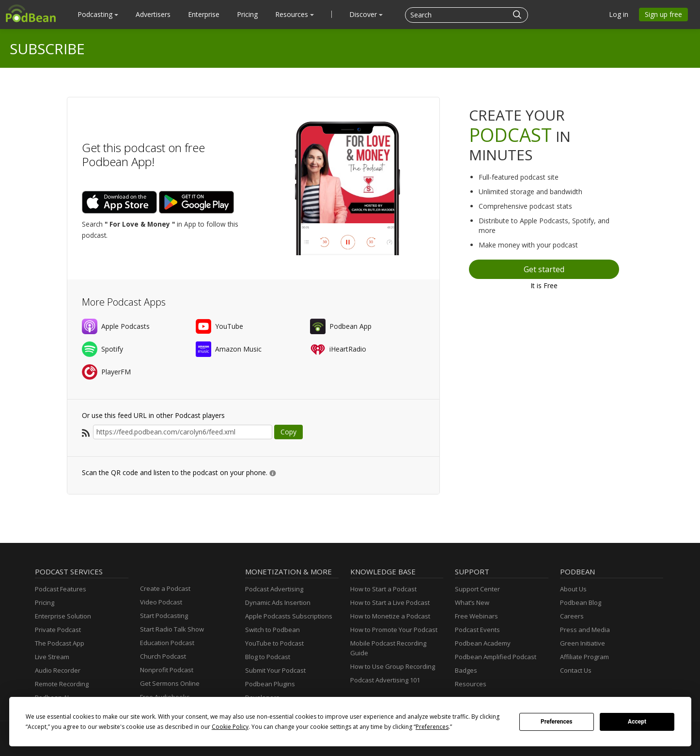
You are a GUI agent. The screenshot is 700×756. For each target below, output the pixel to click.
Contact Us (576, 670)
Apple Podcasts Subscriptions (289, 616)
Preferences (557, 722)
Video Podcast (161, 602)
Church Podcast (163, 656)
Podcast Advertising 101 (385, 680)
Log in (619, 14)
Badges (466, 670)
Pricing (247, 14)
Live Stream (52, 657)
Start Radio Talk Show (172, 629)
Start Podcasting (164, 616)
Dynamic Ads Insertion (278, 602)
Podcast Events (477, 630)
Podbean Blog (581, 602)
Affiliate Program (584, 657)
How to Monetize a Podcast (390, 616)
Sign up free (663, 14)
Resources (295, 14)
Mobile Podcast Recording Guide (388, 648)
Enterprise (204, 14)
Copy (288, 432)
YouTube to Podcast (274, 643)
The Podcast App (60, 643)
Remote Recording (62, 684)
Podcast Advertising (274, 589)
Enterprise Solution (63, 616)
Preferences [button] (432, 727)
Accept (637, 722)
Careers (572, 616)
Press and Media (585, 630)
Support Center (477, 589)
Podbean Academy (483, 643)
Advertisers (153, 14)
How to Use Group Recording (393, 666)
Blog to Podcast (268, 657)
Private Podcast (58, 630)
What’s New (472, 602)
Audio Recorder (58, 670)
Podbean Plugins (270, 684)
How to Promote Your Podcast (394, 630)
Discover (366, 14)
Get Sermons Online (170, 683)
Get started (544, 269)
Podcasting (98, 14)
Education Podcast (167, 643)
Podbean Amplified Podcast (496, 657)
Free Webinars (476, 616)
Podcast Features (61, 589)
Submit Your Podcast (275, 670)
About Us (573, 589)
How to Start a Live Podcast (390, 602)
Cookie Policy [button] (230, 727)
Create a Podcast (165, 588)
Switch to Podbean (272, 630)
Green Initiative (583, 643)
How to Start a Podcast (383, 589)
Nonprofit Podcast (167, 670)
